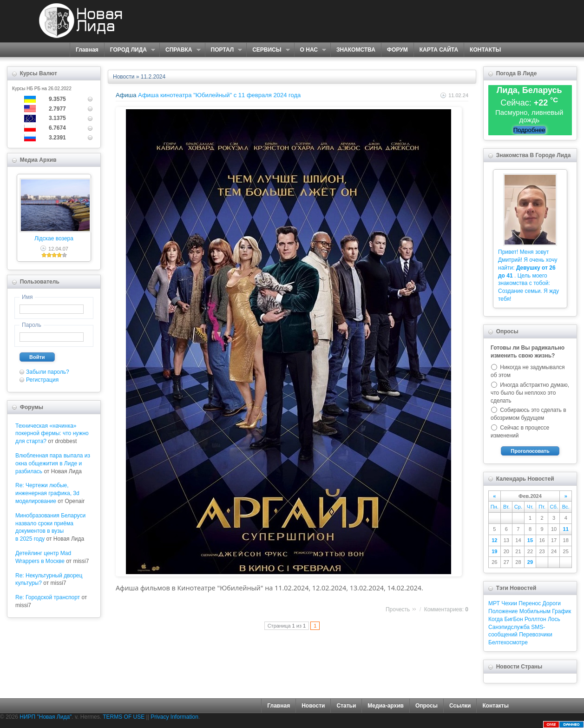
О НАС (310, 50)
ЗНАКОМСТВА (356, 50)
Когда (495, 619)
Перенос (530, 603)
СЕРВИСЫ (268, 50)
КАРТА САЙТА (439, 50)
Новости (124, 77)
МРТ (494, 603)
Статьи (346, 706)
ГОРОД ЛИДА (130, 50)
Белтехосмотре (508, 642)
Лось (554, 619)
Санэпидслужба (509, 627)
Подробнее (529, 130)
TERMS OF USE (124, 717)
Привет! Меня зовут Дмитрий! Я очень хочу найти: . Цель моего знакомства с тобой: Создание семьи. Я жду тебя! (528, 275)
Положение (503, 611)
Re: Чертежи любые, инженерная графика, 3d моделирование (47, 493)
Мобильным (535, 611)
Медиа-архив (386, 706)
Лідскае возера (54, 238)
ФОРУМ (397, 50)
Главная (87, 50)
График (561, 611)
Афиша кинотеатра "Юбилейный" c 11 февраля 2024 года (219, 95)
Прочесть (398, 609)
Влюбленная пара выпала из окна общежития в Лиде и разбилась (53, 463)
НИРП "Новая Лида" (46, 717)
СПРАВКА (180, 50)
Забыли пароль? (48, 372)
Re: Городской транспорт (48, 597)
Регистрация (42, 380)
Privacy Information (174, 717)
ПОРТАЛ (224, 50)
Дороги (552, 603)
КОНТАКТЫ (485, 50)
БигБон (514, 619)
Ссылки (460, 706)
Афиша (126, 95)
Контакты (495, 706)
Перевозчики (535, 635)
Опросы (427, 706)
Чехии (509, 603)
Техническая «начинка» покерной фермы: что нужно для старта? (52, 434)
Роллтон (535, 619)
